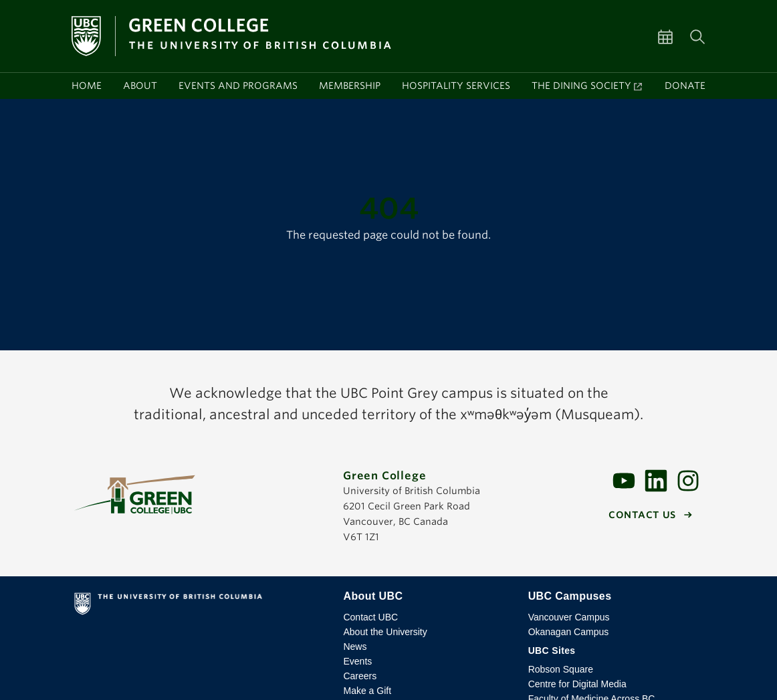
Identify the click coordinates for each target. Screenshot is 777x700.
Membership (350, 86)
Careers (360, 676)
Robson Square (561, 669)
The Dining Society (581, 86)
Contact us (642, 515)
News (355, 647)
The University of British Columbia (200, 606)
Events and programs (238, 86)
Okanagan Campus (569, 632)
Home (87, 86)
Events (357, 661)
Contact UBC (370, 617)
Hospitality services (456, 86)
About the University (385, 632)
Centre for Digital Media (577, 684)
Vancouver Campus (569, 617)
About (140, 86)
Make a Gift (367, 691)
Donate (685, 86)
